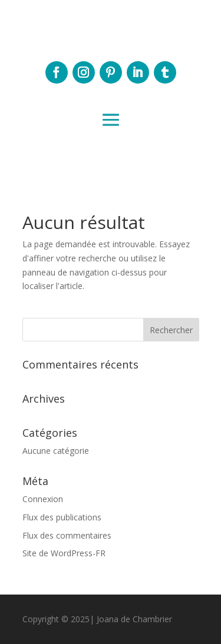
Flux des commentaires (67, 535)
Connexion (43, 499)
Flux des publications (62, 517)
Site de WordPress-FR (64, 553)
